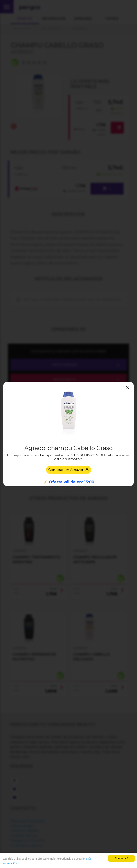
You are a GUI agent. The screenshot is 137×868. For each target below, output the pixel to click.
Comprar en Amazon (68, 470)
